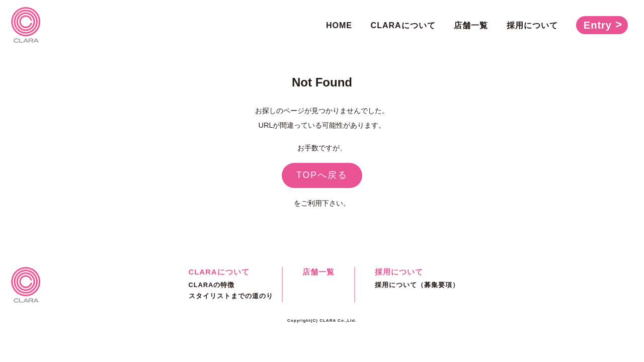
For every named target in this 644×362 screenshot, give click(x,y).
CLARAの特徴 (212, 285)
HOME (339, 25)
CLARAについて (403, 25)
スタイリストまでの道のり (231, 296)
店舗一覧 (471, 25)
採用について (532, 25)
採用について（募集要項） (417, 285)
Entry (598, 25)
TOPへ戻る (322, 175)
